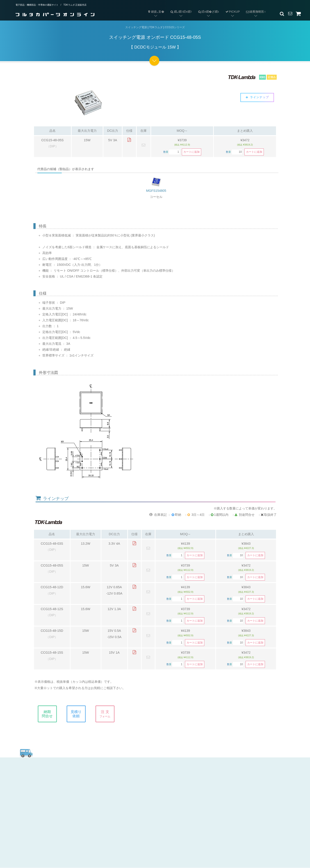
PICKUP (232, 12)
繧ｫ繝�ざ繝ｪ (207, 8)
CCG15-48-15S (52, 653)
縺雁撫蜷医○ (254, 8)
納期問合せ (53, 714)
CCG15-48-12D (52, 587)
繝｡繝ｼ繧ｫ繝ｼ (180, 8)
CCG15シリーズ (175, 27)
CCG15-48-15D (52, 631)
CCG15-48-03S (52, 544)
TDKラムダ (156, 27)
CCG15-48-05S (52, 140)
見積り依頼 (82, 714)
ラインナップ (257, 97)
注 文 (111, 714)
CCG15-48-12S (52, 609)
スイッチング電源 (136, 27)
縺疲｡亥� (156, 12)
